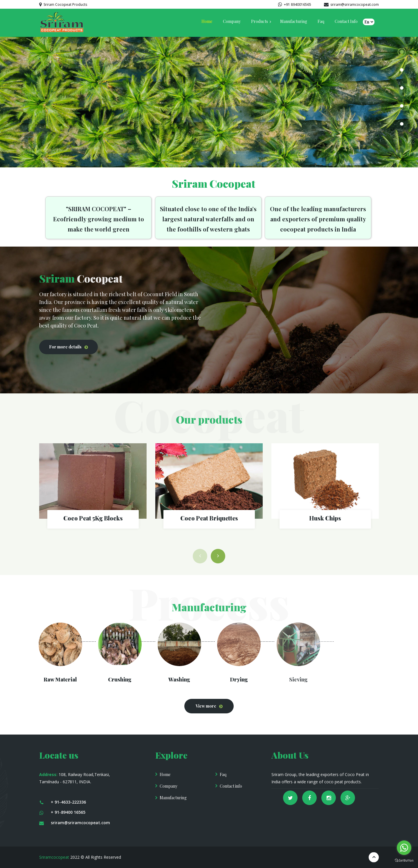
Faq (223, 774)
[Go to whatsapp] (404, 848)
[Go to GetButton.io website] (404, 860)
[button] (218, 556)
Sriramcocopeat (54, 857)
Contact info (231, 786)
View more (206, 706)
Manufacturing (173, 798)
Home (165, 774)
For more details (65, 347)
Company (169, 786)
